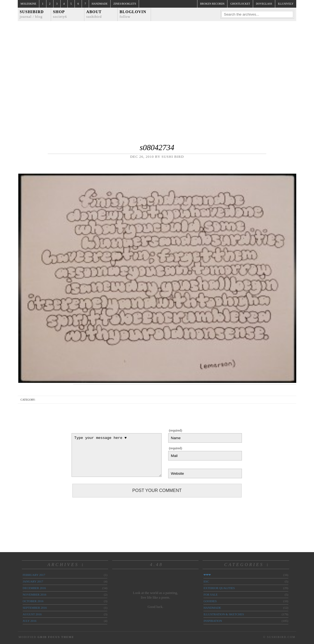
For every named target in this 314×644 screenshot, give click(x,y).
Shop (60, 14)
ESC (206, 581)
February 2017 (34, 575)
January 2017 (33, 581)
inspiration (213, 621)
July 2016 (29, 621)
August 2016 (32, 614)
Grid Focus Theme (56, 637)
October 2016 (33, 601)
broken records (212, 4)
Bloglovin (133, 14)
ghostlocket (240, 4)
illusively (286, 4)
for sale (211, 595)
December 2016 (34, 588)
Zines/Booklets (125, 4)
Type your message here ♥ (117, 455)
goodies (210, 601)
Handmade (100, 4)
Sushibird (32, 14)
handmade (212, 608)
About (94, 14)
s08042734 (157, 147)
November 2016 (34, 595)
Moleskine (28, 4)
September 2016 (35, 608)
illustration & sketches (224, 614)
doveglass (264, 4)
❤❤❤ (207, 575)
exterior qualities (219, 588)
